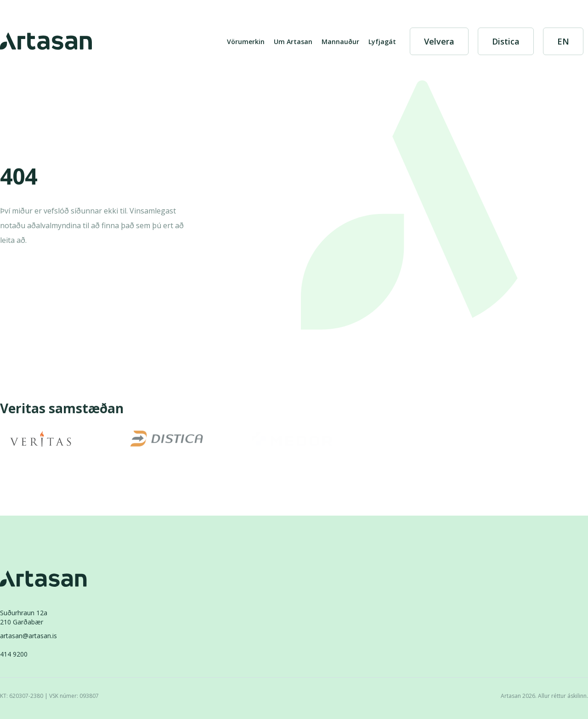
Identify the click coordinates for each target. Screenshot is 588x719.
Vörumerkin (246, 42)
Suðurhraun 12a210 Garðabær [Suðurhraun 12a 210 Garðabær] (24, 617)
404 (19, 177)
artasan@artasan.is (28, 636)
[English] (563, 41)
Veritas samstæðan (62, 409)
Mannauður (340, 42)
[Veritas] (40, 439)
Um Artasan (293, 42)
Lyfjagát (382, 42)
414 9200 (14, 654)
